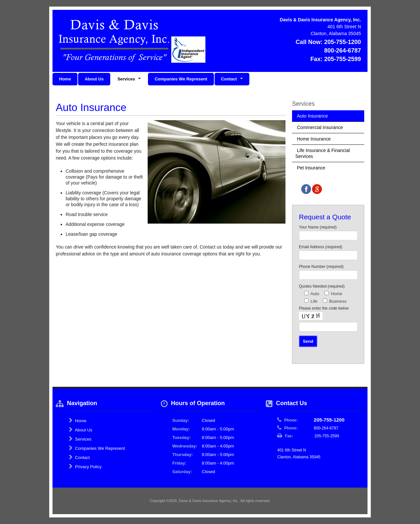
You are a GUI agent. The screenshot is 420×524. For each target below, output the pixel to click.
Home (65, 79)
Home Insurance (314, 139)
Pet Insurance (311, 168)
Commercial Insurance (320, 127)
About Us (94, 79)
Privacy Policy (85, 467)
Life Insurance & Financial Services (323, 153)
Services (80, 439)
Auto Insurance (312, 116)
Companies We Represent (181, 79)
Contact (79, 457)
